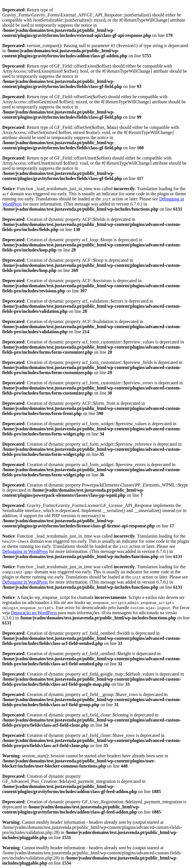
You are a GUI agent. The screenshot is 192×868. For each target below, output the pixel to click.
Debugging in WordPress (25, 551)
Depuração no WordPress (34, 613)
